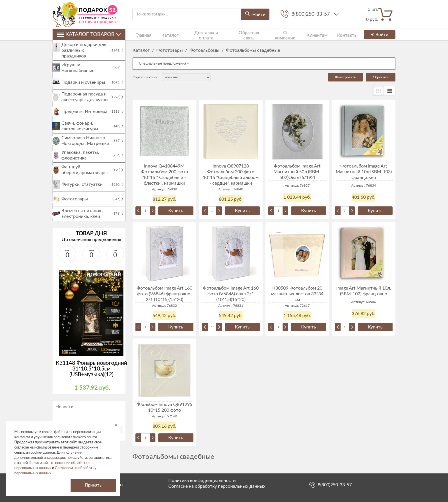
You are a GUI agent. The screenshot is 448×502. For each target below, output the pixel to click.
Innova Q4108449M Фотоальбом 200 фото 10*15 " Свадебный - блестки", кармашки (164, 175)
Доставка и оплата (196, 34)
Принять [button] (93, 485)
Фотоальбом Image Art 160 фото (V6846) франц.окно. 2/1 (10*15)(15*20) (164, 294)
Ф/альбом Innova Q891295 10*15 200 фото (164, 407)
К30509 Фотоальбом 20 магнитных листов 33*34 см (297, 294)
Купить (176, 211)
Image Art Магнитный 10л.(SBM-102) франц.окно (364, 291)
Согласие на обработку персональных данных (217, 486)
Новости (64, 413)
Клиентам (300, 34)
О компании (271, 34)
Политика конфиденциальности (202, 481)
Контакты (327, 34)
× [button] (116, 425)
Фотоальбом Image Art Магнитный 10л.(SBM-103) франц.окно (364, 172)
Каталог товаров (89, 35)
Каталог (162, 34)
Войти (379, 35)
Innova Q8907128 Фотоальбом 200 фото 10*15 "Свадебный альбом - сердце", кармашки (231, 175)
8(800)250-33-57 (311, 14)
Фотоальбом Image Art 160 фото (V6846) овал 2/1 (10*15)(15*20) (231, 294)
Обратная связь (236, 34)
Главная (140, 34)
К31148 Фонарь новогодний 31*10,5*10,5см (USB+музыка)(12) (91, 375)
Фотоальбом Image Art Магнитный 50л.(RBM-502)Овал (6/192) (297, 172)
